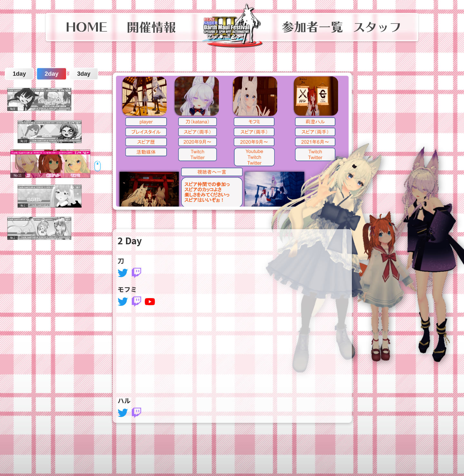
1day (19, 74)
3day (84, 74)
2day (51, 74)
